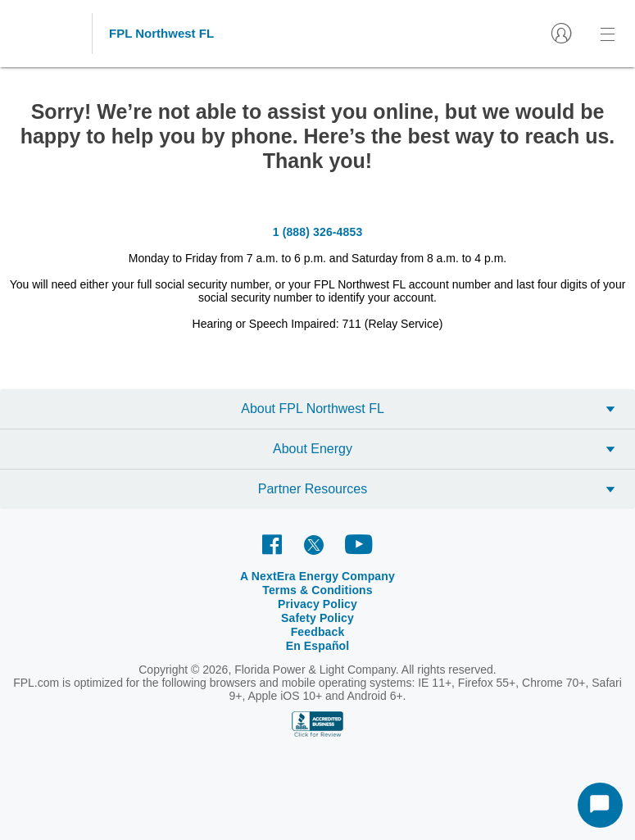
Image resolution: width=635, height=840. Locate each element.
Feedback (318, 632)
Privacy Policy (317, 604)
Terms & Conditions (317, 590)
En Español (318, 646)
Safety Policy (317, 618)
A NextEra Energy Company (317, 576)
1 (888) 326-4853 (318, 232)
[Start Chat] (600, 805)
